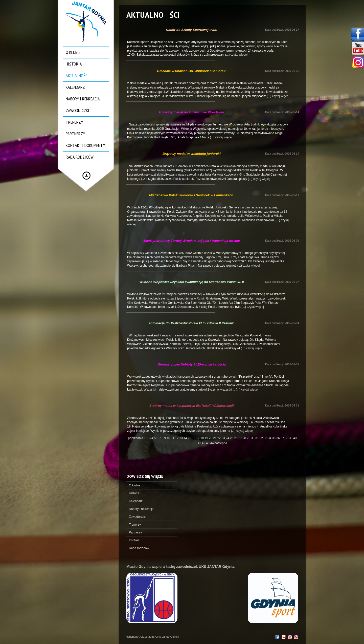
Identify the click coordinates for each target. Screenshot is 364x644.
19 (207, 438)
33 (266, 438)
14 (186, 438)
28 (245, 438)
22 (220, 438)
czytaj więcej (239, 55)
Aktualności (77, 76)
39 (291, 438)
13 (182, 438)
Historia (74, 64)
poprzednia (136, 438)
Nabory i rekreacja (83, 99)
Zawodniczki (77, 110)
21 (215, 438)
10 (169, 438)
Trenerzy (74, 122)
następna (221, 443)
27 (241, 438)
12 (177, 438)
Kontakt (134, 540)
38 (287, 438)
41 (200, 443)
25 (232, 438)
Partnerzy (75, 134)
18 (203, 438)
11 (173, 438)
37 (283, 438)
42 (204, 443)
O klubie (73, 52)
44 (212, 443)
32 (262, 438)
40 (295, 438)
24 (228, 438)
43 (208, 443)
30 (253, 438)
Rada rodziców (80, 157)
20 (211, 438)
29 (249, 438)
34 (270, 438)
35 (274, 438)
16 (194, 438)
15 (190, 438)
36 (278, 438)
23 (224, 438)
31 (257, 438)
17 (198, 438)
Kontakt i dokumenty (85, 145)
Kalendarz (75, 87)
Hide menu (86, 176)
